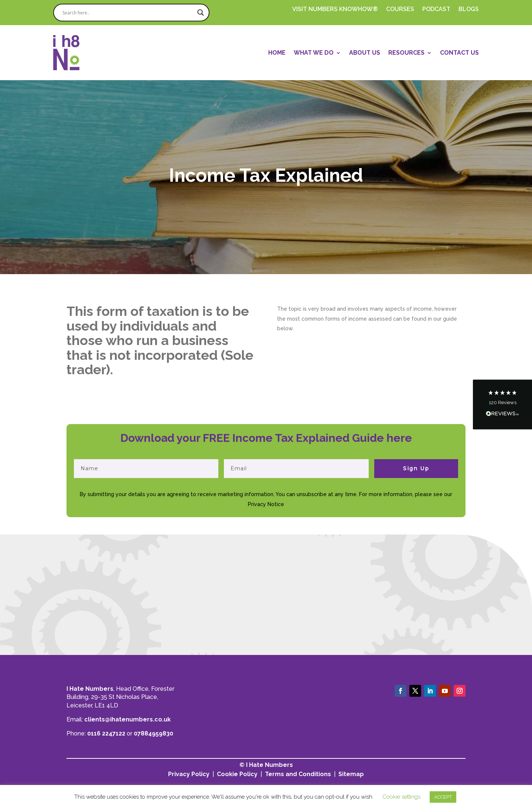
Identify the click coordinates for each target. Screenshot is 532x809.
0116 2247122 (106, 733)
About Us (365, 53)
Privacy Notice (266, 504)
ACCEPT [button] (443, 797)
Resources (406, 53)
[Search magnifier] (201, 13)
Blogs (469, 10)
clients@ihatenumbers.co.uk (127, 719)
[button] (502, 405)
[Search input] (128, 13)
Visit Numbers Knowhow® (335, 10)
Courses (400, 10)
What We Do (314, 53)
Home (277, 53)
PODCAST (436, 10)
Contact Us (459, 53)
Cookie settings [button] (401, 797)
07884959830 (154, 733)
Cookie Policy (237, 774)
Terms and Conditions (298, 774)
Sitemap (351, 774)
